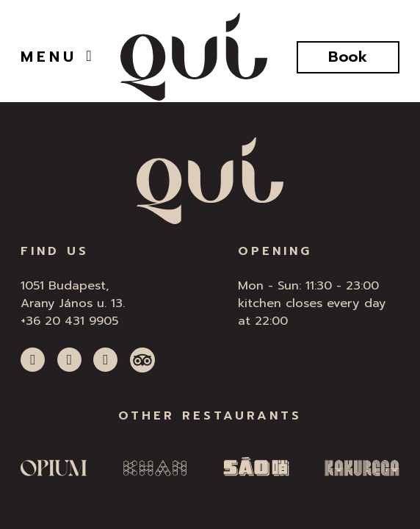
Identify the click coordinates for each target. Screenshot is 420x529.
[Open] (88, 56)
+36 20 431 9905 (69, 321)
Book (348, 57)
